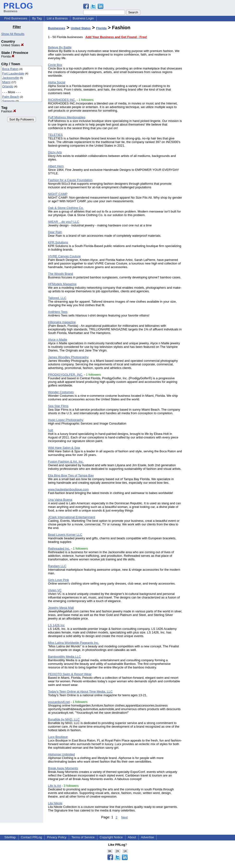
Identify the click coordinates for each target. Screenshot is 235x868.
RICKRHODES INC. (62, 100)
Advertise (147, 837)
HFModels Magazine (62, 284)
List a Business (57, 18)
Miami (6, 82)
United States (12, 45)
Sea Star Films (58, 406)
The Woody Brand (61, 274)
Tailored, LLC (57, 298)
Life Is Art (54, 786)
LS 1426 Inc (56, 625)
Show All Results (13, 34)
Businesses (57, 28)
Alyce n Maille (58, 340)
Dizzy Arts (55, 152)
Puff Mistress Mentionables (67, 117)
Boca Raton (10, 69)
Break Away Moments (63, 768)
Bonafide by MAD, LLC (64, 719)
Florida (8, 56)
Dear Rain (55, 232)
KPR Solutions (58, 242)
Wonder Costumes (61, 392)
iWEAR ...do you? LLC (64, 222)
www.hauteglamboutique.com (68, 489)
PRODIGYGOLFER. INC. (66, 375)
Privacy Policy (57, 837)
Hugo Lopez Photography (66, 420)
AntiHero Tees (58, 312)
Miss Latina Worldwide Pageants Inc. (73, 643)
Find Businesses (16, 18)
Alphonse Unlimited (61, 754)
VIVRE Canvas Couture (64, 256)
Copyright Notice (111, 837)
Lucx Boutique (58, 737)
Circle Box (55, 65)
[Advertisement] (211, 97)
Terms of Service (83, 837)
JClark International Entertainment (72, 517)
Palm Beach (11, 97)
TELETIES (55, 135)
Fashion (9, 111)
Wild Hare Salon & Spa (64, 448)
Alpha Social (57, 82)
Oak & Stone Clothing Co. (66, 208)
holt (50, 430)
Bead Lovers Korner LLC (65, 535)
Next (125, 817)
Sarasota (8, 101)
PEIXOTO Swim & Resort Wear (70, 674)
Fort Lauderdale (13, 73)
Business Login (83, 18)
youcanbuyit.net (59, 702)
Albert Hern (56, 166)
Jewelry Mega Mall (61, 608)
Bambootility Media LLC (64, 657)
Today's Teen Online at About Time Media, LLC (80, 692)
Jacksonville (11, 78)
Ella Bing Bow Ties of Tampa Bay (71, 475)
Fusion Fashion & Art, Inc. (66, 462)
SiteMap (10, 837)
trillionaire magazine (62, 322)
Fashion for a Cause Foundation (70, 180)
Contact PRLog (31, 837)
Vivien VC (55, 590)
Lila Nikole (55, 803)
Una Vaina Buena (60, 500)
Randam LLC (57, 566)
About (132, 837)
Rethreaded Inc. (59, 549)
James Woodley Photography (68, 357)
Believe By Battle (60, 47)
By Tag (37, 18)
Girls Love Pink (58, 580)
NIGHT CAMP (58, 194)
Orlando (8, 86)
